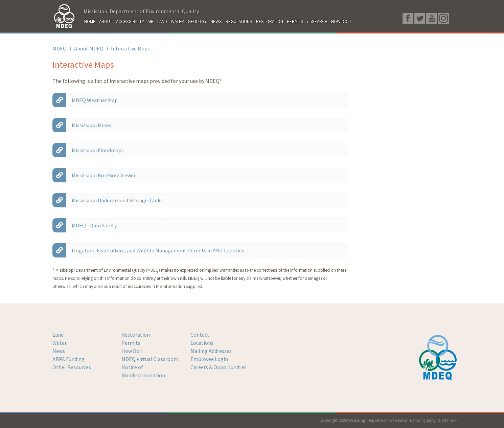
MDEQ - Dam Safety (94, 225)
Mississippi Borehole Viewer (104, 175)
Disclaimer (447, 420)
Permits (131, 343)
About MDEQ (89, 48)
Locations (202, 343)
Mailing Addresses (211, 351)
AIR (151, 21)
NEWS (216, 21)
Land (58, 335)
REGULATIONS (239, 21)
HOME (90, 21)
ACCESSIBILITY (130, 21)
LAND (162, 21)
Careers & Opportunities (219, 367)
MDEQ (60, 48)
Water (60, 343)
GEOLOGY (197, 21)
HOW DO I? (341, 21)
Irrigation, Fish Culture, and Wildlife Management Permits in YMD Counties (158, 250)
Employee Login (209, 359)
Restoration (136, 335)
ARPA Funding (68, 359)
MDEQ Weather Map (95, 100)
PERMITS (295, 21)
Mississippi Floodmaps (98, 150)
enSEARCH (317, 21)
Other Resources (72, 367)
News (59, 351)
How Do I (132, 351)
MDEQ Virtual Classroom (150, 359)
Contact (200, 335)
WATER (177, 21)
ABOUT (106, 21)
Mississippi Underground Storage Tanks (117, 200)
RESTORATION (270, 21)
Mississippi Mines (91, 125)
